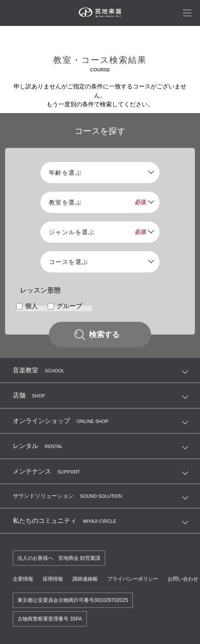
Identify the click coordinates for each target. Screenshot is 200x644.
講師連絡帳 (85, 579)
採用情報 (53, 579)
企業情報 (23, 579)
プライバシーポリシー (133, 579)
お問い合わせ (183, 579)
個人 (31, 306)
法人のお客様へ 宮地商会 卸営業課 (59, 558)
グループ (69, 306)
